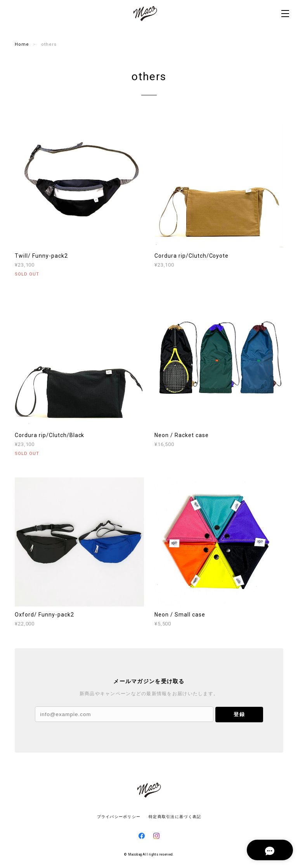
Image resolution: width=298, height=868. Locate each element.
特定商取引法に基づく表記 (175, 817)
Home (22, 44)
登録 (239, 714)
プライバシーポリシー (119, 817)
